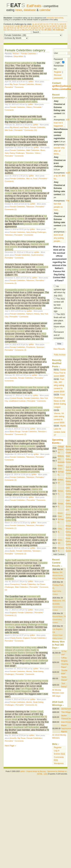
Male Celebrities (33, 150)
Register (58, 72)
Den (5, 30)
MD (22, 26)
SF (33, 30)
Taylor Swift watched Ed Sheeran (22, 560)
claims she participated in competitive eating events (25, 491)
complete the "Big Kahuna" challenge (26, 564)
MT (39, 26)
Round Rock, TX (59, 616)
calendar (45, 10)
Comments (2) (20, 434)
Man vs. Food (32, 179)
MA (25, 26)
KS (11, 26)
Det (8, 30)
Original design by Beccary (36, 771)
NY (56, 26)
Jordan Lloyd (36, 711)
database (30, 10)
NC (59, 26)
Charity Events (16, 638)
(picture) (9, 249)
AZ (39, 24)
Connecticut (15, 584)
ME (19, 26)
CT (50, 24)
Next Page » (11, 746)
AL (33, 24)
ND (62, 26)
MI (27, 26)
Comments (19, 87)
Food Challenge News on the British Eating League (60, 401)
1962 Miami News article (37, 410)
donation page (34, 630)
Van (43, 30)
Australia (14, 378)
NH (48, 26)
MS (33, 26)
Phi (30, 30)
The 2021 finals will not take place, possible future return (59, 320)
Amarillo (13, 738)
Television (30, 153)
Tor (39, 30)
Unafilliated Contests (17, 401)
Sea (36, 30)
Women (16, 54)
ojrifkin (31, 82)
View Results (59, 349)
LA (16, 26)
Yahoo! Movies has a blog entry (21, 647)
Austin (12, 551)
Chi (62, 28)
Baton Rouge (15, 432)
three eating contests (24, 446)
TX (24, 28)
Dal (65, 28)
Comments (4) (20, 350)
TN (21, 28)
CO (47, 24)
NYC (27, 30)
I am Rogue (26, 689)
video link (10, 520)
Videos (29, 107)
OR (8, 28)
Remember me (59, 66)
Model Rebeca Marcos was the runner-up (26, 387)
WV (37, 28)
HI (63, 24)
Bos (59, 28)
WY (43, 28)
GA (61, 24)
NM (54, 26)
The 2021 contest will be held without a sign (59, 305)
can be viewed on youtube (26, 472)
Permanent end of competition (59, 335)
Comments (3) (11, 283)
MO (36, 26)
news (19, 10)
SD (18, 28)
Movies (38, 84)
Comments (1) (11, 209)
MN (30, 26)
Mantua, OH (57, 572)
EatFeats (34, 6)
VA (32, 28)
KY (13, 26)
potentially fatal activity (55, 18)
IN (6, 26)
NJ (51, 26)
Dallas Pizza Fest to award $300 (60, 373)
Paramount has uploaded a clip (21, 63)
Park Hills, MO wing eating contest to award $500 (59, 385)
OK (5, 28)
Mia (23, 30)
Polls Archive (60, 355)
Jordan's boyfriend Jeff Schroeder (22, 727)
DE (55, 24)
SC (15, 28)
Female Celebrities (29, 54)
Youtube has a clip (14, 137)
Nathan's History (33, 314)
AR (41, 24)
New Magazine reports (16, 357)
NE (42, 26)
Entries (59, 754)
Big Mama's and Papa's (20, 127)
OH (65, 26)
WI (40, 28)
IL (4, 26)
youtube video (31, 224)
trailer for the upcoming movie (33, 681)
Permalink (9, 87)
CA (44, 24)
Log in (57, 751)
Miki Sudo (9, 130)
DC (52, 24)
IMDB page (35, 308)
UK (53, 28)
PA (11, 28)
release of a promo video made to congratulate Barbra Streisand (22, 651)
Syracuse (40, 347)
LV (21, 30)
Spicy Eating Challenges (15, 153)
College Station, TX (61, 450)
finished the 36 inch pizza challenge (23, 119)
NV (45, 26)
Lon (18, 30)
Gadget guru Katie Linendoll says (22, 162)
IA (8, 26)
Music (43, 150)
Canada (48, 28)
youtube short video (27, 102)
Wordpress (59, 763)
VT (29, 28)
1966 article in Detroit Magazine (24, 690)
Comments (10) (31, 130)
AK (36, 24)
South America (37, 255)
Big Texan (14, 84)
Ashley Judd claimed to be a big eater (29, 509)
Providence (31, 347)
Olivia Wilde (18, 56)
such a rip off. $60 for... (62, 176)
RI (13, 28)
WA (34, 28)
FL (58, 24)
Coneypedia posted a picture (19, 290)
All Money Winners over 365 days (58, 693)
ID (65, 24)
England (13, 613)
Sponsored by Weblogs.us (57, 771)
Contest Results (16, 398)
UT (26, 28)
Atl (56, 28)
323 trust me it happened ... (61, 123)
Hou (12, 30)
